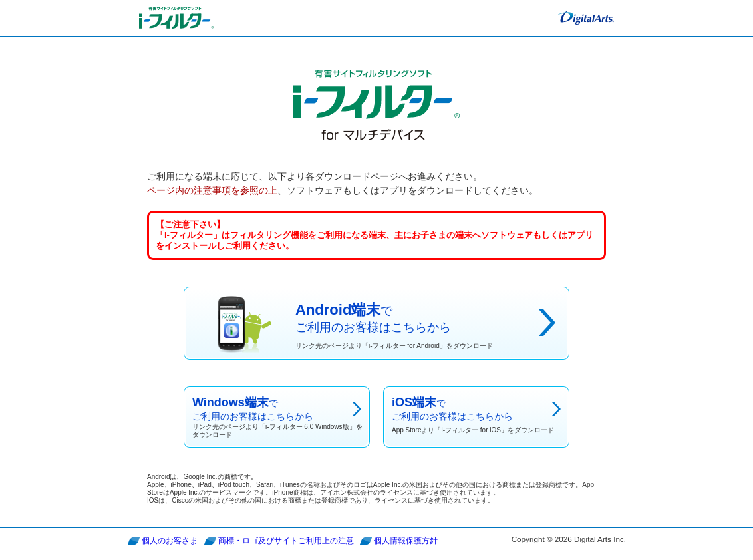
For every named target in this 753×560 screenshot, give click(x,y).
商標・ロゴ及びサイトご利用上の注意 (286, 540)
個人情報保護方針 (406, 540)
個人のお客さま (170, 540)
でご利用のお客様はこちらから (279, 418)
